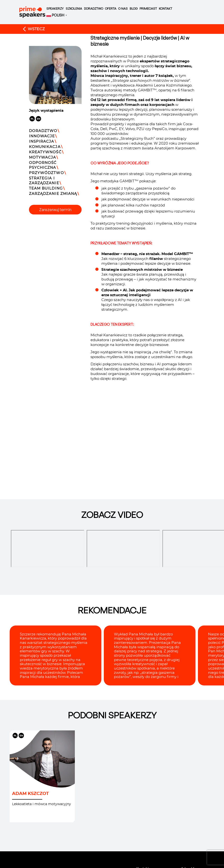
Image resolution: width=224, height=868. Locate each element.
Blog (134, 8)
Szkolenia (74, 8)
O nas (123, 8)
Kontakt (165, 8)
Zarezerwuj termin (55, 210)
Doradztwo (94, 8)
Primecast (148, 8)
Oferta (111, 8)
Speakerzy (55, 8)
